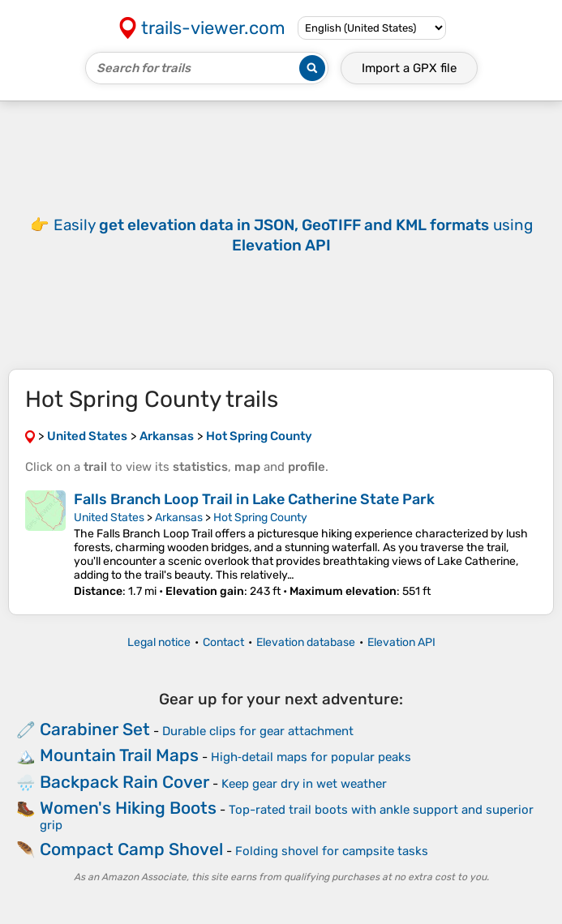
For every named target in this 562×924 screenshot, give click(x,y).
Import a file (409, 68)
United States (109, 518)
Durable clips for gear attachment (258, 731)
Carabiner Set (95, 729)
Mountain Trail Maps (119, 755)
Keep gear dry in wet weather (304, 784)
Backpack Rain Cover (124, 782)
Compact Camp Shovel (131, 849)
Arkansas (179, 518)
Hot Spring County (260, 518)
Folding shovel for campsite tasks (332, 851)
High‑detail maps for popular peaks (311, 757)
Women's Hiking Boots (128, 808)
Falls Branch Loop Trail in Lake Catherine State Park (254, 499)
